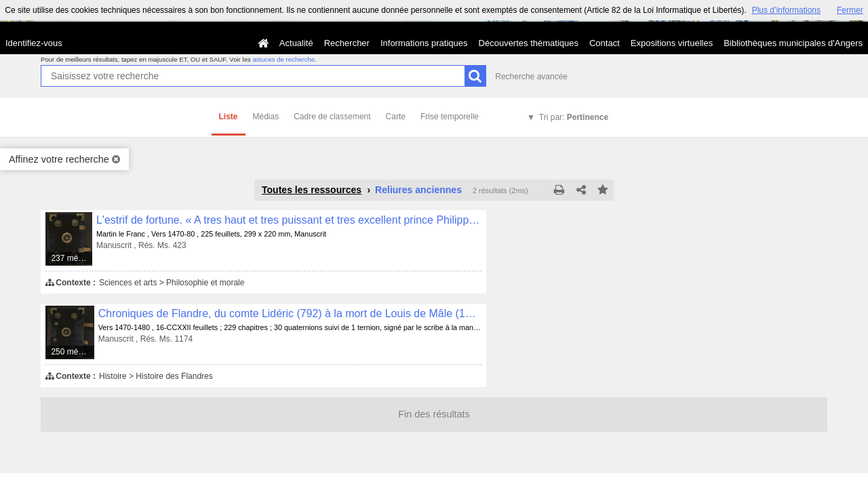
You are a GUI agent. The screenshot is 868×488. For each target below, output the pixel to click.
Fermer (850, 10)
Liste (229, 117)
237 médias (72, 258)
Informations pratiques (424, 43)
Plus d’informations (786, 10)
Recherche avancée (531, 77)
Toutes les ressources (312, 190)
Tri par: (574, 117)
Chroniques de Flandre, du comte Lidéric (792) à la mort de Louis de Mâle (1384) (290, 313)
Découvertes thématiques (529, 43)
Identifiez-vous (34, 43)
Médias (266, 117)
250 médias (72, 352)
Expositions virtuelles (672, 43)
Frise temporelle (450, 117)
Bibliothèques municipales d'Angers (793, 43)
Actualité (296, 43)
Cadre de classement (332, 117)
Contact (605, 43)
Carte (396, 117)
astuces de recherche (283, 59)
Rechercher (347, 43)
